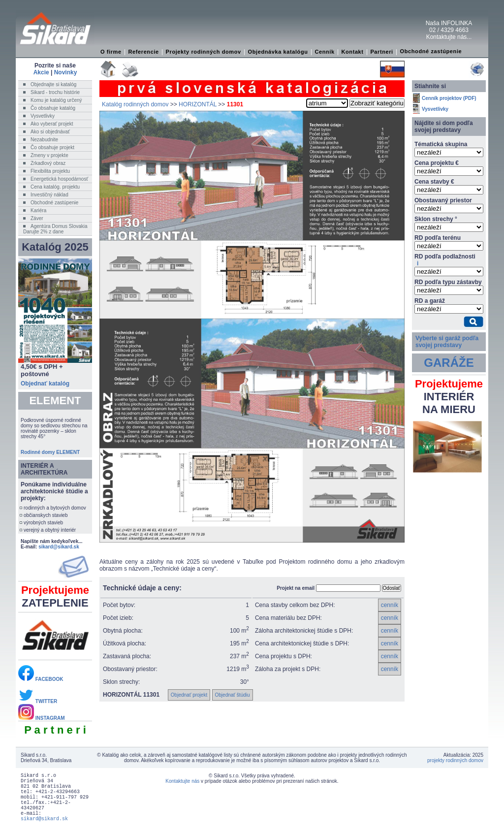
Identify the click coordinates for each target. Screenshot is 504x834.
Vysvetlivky (43, 116)
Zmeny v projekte (49, 155)
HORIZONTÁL (198, 104)
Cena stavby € (434, 182)
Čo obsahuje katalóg (53, 108)
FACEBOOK (41, 679)
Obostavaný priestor (443, 200)
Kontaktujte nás (182, 781)
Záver (37, 218)
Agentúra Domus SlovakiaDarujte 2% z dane (55, 229)
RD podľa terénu (438, 238)
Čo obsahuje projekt (52, 147)
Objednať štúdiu (233, 695)
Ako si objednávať (50, 132)
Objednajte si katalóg (53, 84)
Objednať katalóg (45, 384)
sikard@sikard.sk (59, 547)
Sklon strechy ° (436, 219)
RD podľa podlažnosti (445, 260)
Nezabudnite (44, 140)
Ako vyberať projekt (52, 124)
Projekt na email (296, 588)
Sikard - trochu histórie (55, 92)
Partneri (381, 52)
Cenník (324, 52)
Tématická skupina (441, 144)
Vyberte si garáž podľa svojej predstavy (447, 342)
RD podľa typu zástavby (448, 282)
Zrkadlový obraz (48, 163)
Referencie (144, 52)
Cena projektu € (437, 163)
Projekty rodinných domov (204, 52)
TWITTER (38, 701)
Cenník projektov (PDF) (449, 98)
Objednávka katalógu (278, 52)
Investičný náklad (49, 195)
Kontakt (352, 52)
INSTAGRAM (42, 718)
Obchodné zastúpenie (431, 51)
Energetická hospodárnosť (59, 179)
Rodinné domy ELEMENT (50, 452)
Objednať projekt (189, 695)
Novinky (66, 72)
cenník (390, 605)
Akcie (41, 72)
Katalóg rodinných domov (135, 104)
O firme (111, 52)
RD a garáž (430, 301)
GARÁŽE (449, 363)
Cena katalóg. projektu (55, 187)
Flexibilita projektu (50, 171)
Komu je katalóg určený (56, 100)
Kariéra (38, 210)
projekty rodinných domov (455, 760)
